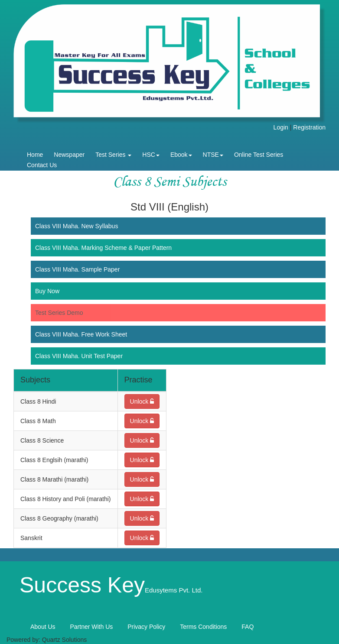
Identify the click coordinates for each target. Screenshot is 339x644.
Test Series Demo (59, 313)
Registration (309, 127)
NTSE (213, 155)
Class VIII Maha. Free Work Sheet (81, 334)
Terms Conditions (203, 627)
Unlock (142, 401)
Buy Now (47, 291)
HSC (151, 155)
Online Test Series (259, 155)
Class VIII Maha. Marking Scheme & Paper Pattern (103, 248)
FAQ (248, 627)
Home (35, 155)
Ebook (181, 155)
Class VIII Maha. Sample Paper (77, 269)
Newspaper (69, 155)
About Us (43, 627)
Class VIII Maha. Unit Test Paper (79, 356)
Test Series (113, 155)
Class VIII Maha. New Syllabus (77, 226)
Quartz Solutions (65, 640)
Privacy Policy (146, 627)
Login (281, 127)
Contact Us (42, 165)
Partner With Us (91, 627)
